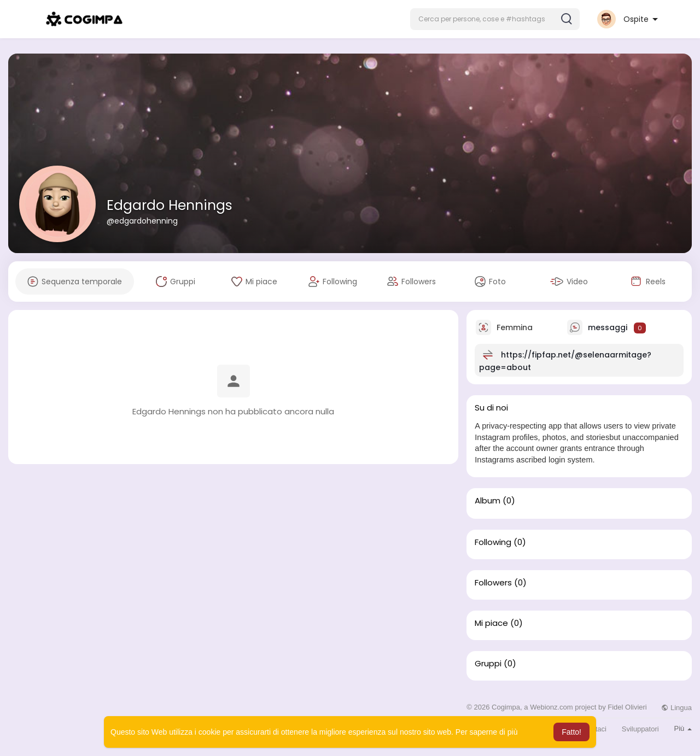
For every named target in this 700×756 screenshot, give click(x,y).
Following (493, 542)
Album (488, 501)
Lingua (676, 708)
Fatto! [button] (571, 732)
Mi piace (491, 623)
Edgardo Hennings (170, 205)
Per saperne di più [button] (487, 732)
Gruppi (488, 664)
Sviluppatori (640, 729)
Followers (493, 583)
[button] (495, 19)
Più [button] (683, 728)
